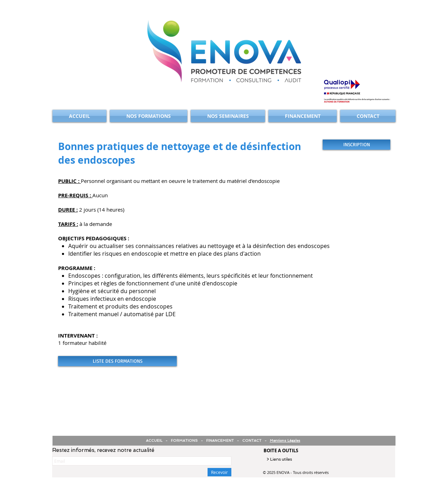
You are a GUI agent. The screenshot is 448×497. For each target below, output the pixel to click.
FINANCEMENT (220, 441)
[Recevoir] (219, 472)
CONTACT (252, 441)
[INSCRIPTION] (356, 145)
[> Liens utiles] (294, 459)
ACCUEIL (155, 441)
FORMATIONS (184, 441)
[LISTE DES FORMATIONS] (117, 361)
